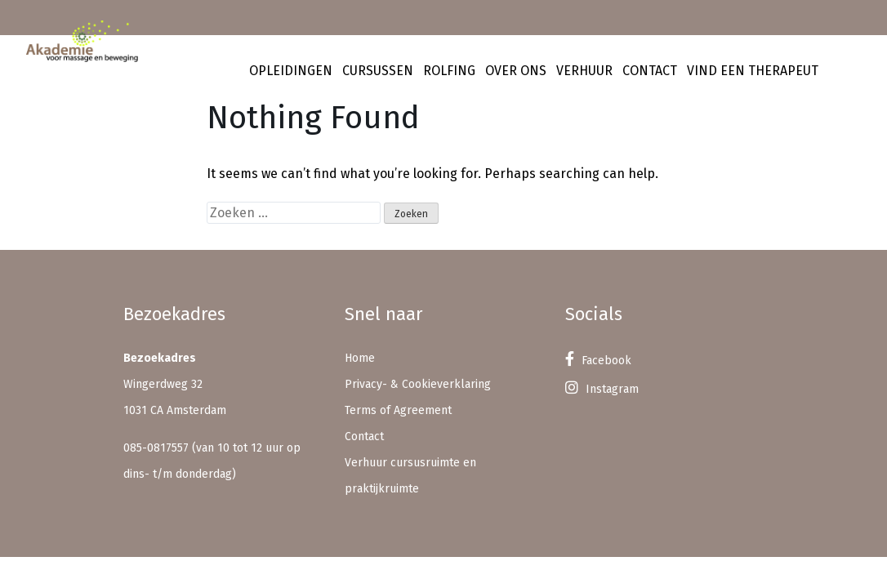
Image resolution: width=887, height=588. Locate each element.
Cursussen (378, 71)
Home (360, 358)
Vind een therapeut (753, 71)
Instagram (602, 389)
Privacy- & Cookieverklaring (418, 384)
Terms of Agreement (398, 410)
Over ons (516, 71)
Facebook (598, 361)
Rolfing (449, 71)
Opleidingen (291, 71)
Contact (650, 71)
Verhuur (584, 71)
